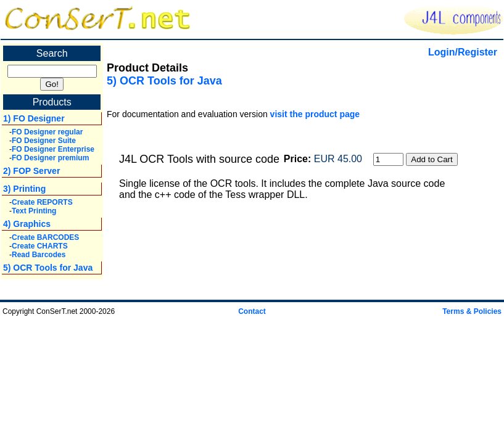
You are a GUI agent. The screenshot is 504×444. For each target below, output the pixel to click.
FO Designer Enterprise (53, 149)
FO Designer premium (50, 158)
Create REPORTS (42, 202)
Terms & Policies (472, 311)
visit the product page (315, 114)
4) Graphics (27, 224)
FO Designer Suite (44, 141)
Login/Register (463, 52)
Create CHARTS (40, 246)
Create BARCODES (45, 237)
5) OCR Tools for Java (48, 268)
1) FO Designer (34, 118)
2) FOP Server (31, 171)
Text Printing (34, 211)
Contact (252, 311)
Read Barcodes (39, 255)
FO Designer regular (47, 132)
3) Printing (24, 189)
